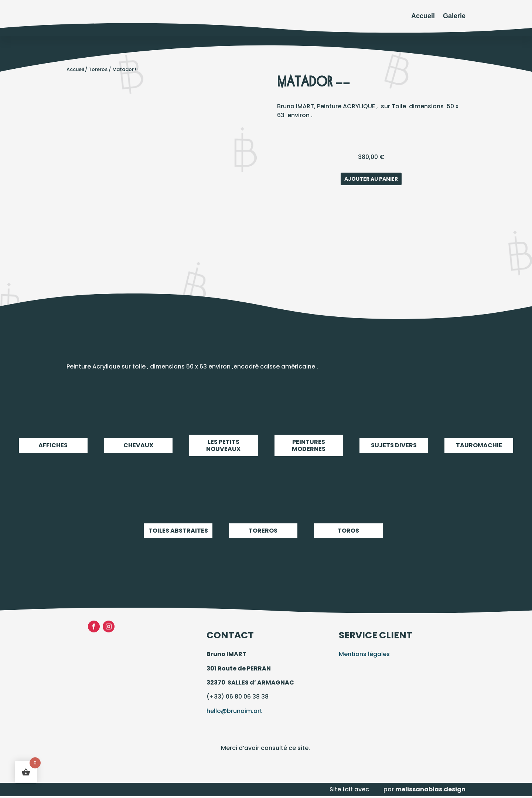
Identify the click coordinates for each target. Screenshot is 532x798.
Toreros (98, 69)
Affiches (53, 445)
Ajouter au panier (371, 179)
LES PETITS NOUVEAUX (223, 445)
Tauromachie (479, 445)
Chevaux (138, 445)
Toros (348, 531)
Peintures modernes (309, 445)
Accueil (423, 16)
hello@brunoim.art (234, 711)
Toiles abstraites (178, 531)
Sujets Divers (394, 445)
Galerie (454, 16)
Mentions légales (364, 654)
